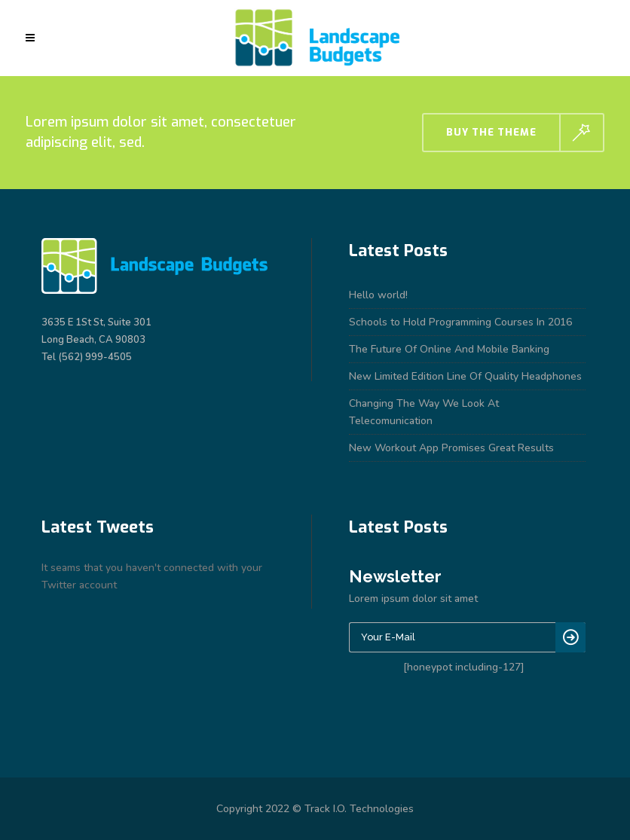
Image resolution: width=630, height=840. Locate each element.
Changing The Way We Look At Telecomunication (424, 412)
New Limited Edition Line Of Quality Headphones (465, 376)
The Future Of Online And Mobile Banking (449, 349)
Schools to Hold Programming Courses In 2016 (460, 322)
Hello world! (378, 295)
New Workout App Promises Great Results (451, 448)
